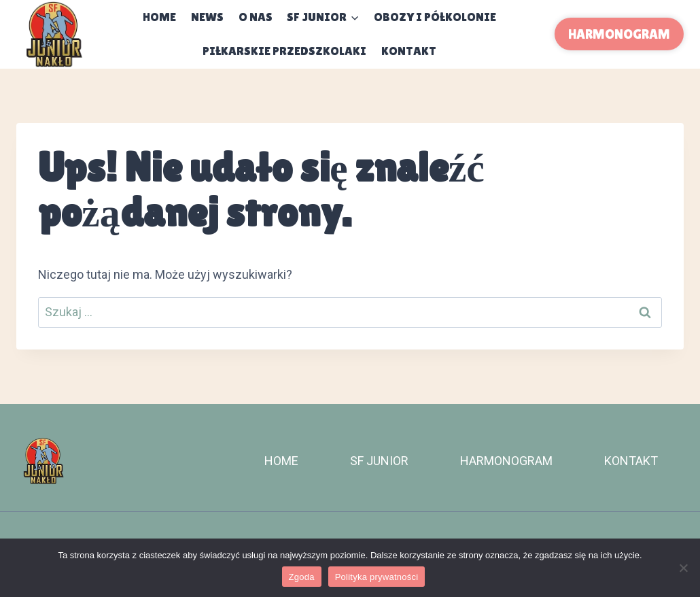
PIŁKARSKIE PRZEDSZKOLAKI (284, 51)
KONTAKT (409, 51)
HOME (281, 461)
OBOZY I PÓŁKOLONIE (435, 17)
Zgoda (302, 577)
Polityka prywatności (377, 577)
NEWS (207, 17)
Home (159, 17)
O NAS (256, 17)
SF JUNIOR (379, 461)
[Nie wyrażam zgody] (683, 568)
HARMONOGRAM (619, 34)
